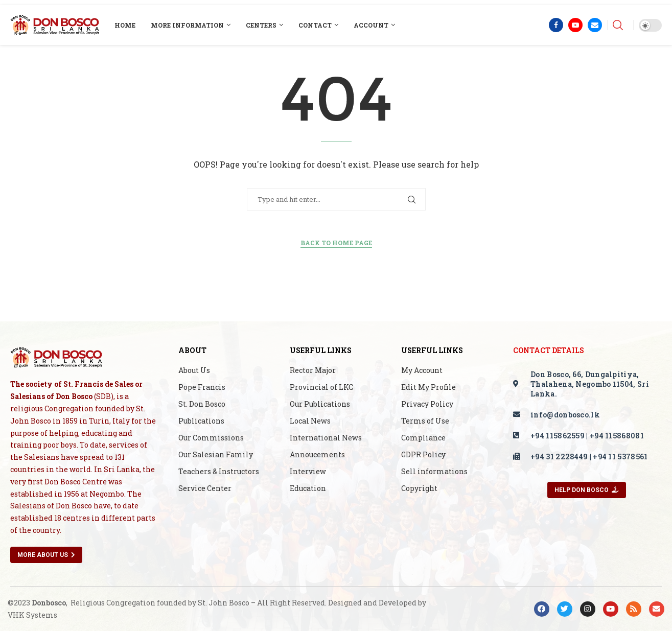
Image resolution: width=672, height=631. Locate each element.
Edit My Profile (428, 387)
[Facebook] (556, 25)
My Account (422, 370)
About (192, 350)
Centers (261, 25)
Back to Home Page (336, 243)
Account (371, 25)
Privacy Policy (427, 404)
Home (125, 25)
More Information (187, 25)
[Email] (595, 25)
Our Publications (320, 404)
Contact (315, 25)
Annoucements (317, 455)
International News (326, 438)
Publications (201, 421)
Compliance (423, 438)
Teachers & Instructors (219, 472)
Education (308, 488)
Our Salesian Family (216, 455)
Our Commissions (211, 438)
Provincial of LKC (321, 387)
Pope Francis (202, 387)
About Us (194, 370)
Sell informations (434, 472)
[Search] (618, 25)
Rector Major (313, 370)
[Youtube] (575, 25)
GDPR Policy (423, 455)
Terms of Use (425, 421)
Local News (310, 421)
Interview (308, 472)
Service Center (205, 488)
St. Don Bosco (202, 404)
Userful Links (321, 350)
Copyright (419, 488)
